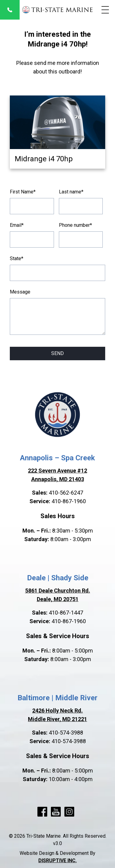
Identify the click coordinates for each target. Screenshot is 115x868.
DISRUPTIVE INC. (57, 861)
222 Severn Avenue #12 (57, 471)
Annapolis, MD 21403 (58, 479)
